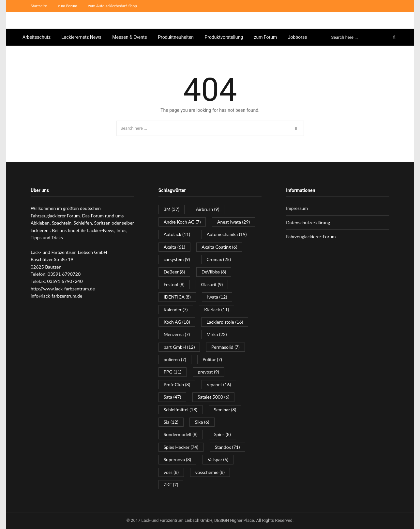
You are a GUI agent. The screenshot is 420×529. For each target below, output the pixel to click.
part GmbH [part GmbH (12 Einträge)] (179, 347)
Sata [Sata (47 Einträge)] (172, 397)
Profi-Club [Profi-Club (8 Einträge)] (177, 384)
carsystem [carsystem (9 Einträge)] (177, 259)
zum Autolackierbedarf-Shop (112, 6)
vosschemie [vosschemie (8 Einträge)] (210, 472)
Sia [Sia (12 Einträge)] (171, 422)
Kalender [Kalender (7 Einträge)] (176, 309)
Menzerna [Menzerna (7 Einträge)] (177, 334)
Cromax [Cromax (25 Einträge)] (219, 259)
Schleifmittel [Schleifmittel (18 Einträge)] (180, 410)
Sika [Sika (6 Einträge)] (202, 422)
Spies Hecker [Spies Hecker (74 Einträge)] (181, 447)
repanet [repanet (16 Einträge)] (219, 384)
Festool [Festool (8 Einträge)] (174, 284)
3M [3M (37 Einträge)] (172, 209)
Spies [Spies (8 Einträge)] (222, 434)
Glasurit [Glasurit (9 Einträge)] (212, 284)
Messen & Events (129, 37)
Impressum (297, 208)
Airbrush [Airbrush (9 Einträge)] (208, 209)
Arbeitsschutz (37, 37)
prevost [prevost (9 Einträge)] (209, 372)
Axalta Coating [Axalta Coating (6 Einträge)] (219, 247)
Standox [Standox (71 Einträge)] (227, 447)
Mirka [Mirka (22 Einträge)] (217, 334)
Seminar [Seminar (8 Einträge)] (225, 410)
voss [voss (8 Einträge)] (171, 472)
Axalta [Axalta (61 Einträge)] (174, 247)
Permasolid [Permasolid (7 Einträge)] (225, 347)
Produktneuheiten (176, 37)
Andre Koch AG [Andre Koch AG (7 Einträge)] (182, 222)
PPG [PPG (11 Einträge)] (172, 372)
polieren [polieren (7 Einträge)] (175, 359)
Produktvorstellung (224, 37)
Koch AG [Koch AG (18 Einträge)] (177, 322)
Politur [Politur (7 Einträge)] (212, 359)
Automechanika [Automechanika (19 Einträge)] (227, 234)
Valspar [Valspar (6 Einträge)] (218, 459)
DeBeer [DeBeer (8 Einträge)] (174, 272)
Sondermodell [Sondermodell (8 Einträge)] (181, 434)
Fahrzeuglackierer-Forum (311, 236)
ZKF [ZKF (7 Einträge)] (171, 485)
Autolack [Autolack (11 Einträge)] (177, 234)
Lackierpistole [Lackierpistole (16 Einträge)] (225, 322)
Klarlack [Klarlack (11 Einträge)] (217, 309)
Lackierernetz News (81, 37)
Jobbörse (298, 37)
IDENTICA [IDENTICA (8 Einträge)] (177, 297)
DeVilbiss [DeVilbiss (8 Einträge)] (214, 272)
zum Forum (68, 6)
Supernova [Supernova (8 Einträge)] (177, 459)
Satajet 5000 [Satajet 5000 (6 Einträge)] (213, 397)
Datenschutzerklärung (308, 222)
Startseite (39, 6)
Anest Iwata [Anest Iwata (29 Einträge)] (233, 222)
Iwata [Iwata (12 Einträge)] (217, 297)
